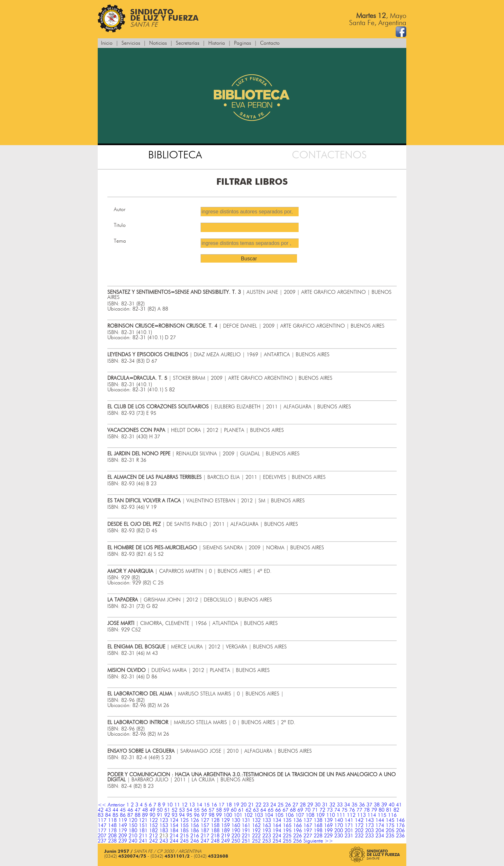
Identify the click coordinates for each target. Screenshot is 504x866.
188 (215, 831)
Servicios (131, 43)
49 (152, 810)
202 (359, 831)
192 (256, 831)
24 (273, 805)
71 (315, 810)
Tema (120, 241)
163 (267, 825)
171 (349, 825)
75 (345, 810)
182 (153, 831)
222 (256, 836)
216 (195, 836)
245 (184, 841)
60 (234, 810)
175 (390, 825)
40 (392, 805)
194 (277, 831)
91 (160, 815)
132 (256, 820)
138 (318, 820)
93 (175, 815)
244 (174, 841)
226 (297, 836)
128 (215, 820)
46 (130, 810)
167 (308, 825)
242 (153, 841)
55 (197, 810)
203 (369, 831)
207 (102, 836)
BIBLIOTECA (175, 155)
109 (320, 815)
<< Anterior (111, 805)
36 (362, 805)
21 (251, 805)
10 (170, 805)
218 (215, 836)
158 (215, 825)
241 (143, 841)
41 (399, 805)
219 (225, 836)
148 (112, 825)
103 (259, 815)
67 (285, 810)
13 (192, 805)
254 (277, 841)
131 (246, 820)
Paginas (243, 43)
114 (372, 815)
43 (108, 810)
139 (328, 820)
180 (133, 831)
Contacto (270, 43)
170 (339, 825)
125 (184, 820)
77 (359, 810)
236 (400, 836)
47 (138, 810)
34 (347, 805)
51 (167, 810)
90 (152, 815)
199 (328, 831)
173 (369, 825)
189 (225, 831)
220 (236, 836)
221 (246, 836)
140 (339, 820)
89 (145, 815)
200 (339, 831)
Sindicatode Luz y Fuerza (148, 19)
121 (143, 820)
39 (384, 805)
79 (374, 810)
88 (138, 815)
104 (269, 815)
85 (115, 815)
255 (287, 841)
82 (396, 810)
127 (205, 820)
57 (212, 810)
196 (297, 831)
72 (322, 810)
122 (153, 820)
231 (349, 836)
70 (308, 810)
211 (143, 836)
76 (352, 810)
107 (300, 815)
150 (133, 825)
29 (310, 805)
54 (189, 810)
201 (349, 831)
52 (175, 810)
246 (195, 841)
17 (221, 805)
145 (390, 820)
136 (297, 820)
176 (400, 825)
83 (101, 815)
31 (325, 805)
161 (246, 825)
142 (359, 820)
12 (184, 805)
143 (369, 820)
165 (287, 825)
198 (318, 831)
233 (369, 836)
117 (102, 820)
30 (318, 805)
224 (277, 836)
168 (318, 825)
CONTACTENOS (329, 155)
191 (246, 831)
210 (133, 836)
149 (123, 825)
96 (197, 815)
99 (219, 815)
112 (351, 815)
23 (266, 805)
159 (225, 825)
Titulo (120, 225)
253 (267, 841)
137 (308, 820)
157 (205, 825)
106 (289, 815)
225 (287, 836)
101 (238, 815)
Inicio (107, 43)
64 (263, 810)
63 (256, 810)
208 (112, 836)
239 (123, 841)
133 (267, 820)
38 (377, 805)
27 (295, 805)
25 (281, 805)
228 (318, 836)
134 (277, 820)
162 (256, 825)
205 (390, 831)
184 (174, 831)
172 (359, 825)
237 (102, 841)
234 (380, 836)
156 (195, 825)
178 (112, 831)
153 (164, 825)
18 (229, 805)
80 (382, 810)
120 (133, 820)
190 (236, 831)
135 (287, 820)
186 (195, 831)
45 (123, 810)
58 (219, 810)
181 (143, 831)
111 (341, 815)
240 (133, 841)
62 (248, 810)
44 (115, 810)
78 (367, 810)
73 (330, 810)
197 (308, 831)
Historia (217, 43)
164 (277, 825)
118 (112, 820)
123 (164, 820)
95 (189, 815)
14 (199, 805)
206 (400, 831)
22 (258, 805)
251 (246, 841)
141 (349, 820)
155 (184, 825)
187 (205, 831)
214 (174, 836)
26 (288, 805)
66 (278, 810)
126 (195, 820)
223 (267, 836)
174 (380, 825)
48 (145, 810)
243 (164, 841)
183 (164, 831)
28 (303, 805)
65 (271, 810)
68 (293, 810)
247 (205, 841)
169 (328, 825)
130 (236, 820)
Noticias (158, 43)
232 (359, 836)
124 (174, 820)
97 (204, 815)
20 (244, 805)
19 (236, 805)
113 (361, 815)
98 (212, 815)
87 (130, 815)
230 (339, 836)
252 (256, 841)
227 (308, 836)
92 (167, 815)
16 (214, 805)
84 (108, 815)
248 (215, 841)
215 (184, 836)
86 (123, 815)
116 (392, 815)
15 (207, 805)
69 (300, 810)
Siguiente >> (318, 841)
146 (400, 820)
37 (369, 805)
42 (101, 810)
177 (102, 831)
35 (355, 805)
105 (279, 815)
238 (112, 841)
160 (236, 825)
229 (328, 836)
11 (177, 805)
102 (248, 815)
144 (380, 820)
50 (160, 810)
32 (332, 805)
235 (390, 836)
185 (184, 831)
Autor (120, 210)
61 (241, 810)
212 (153, 836)
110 (331, 815)
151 (143, 825)
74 (337, 810)
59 (226, 810)
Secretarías (188, 43)
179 (123, 831)
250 (236, 841)
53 (182, 810)
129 (225, 820)
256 (297, 841)
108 (310, 815)
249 (225, 841)
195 (287, 831)
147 (102, 825)
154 (174, 825)
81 (389, 810)
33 (340, 805)
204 (380, 831)
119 (123, 820)
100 (228, 815)
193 (267, 831)
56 (204, 810)
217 (205, 836)
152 (153, 825)
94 (182, 815)
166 (297, 825)
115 (382, 815)
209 (123, 836)
